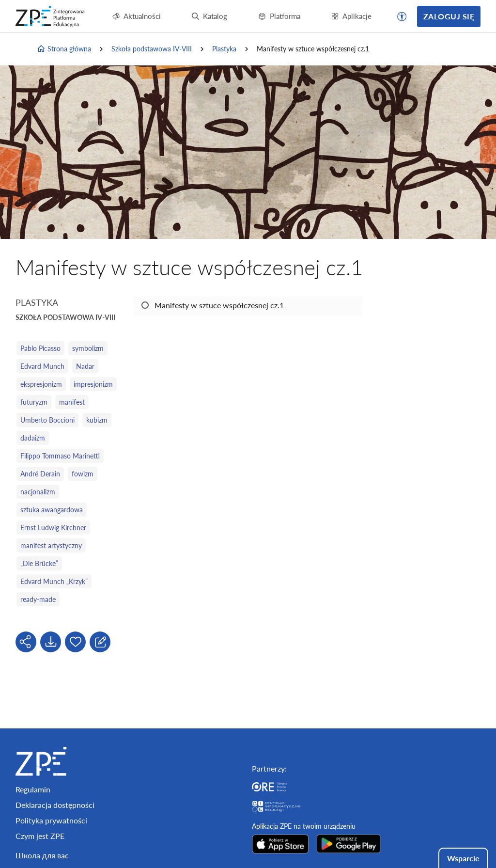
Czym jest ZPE (40, 836)
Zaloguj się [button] (449, 16)
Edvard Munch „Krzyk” (54, 581)
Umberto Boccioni (47, 420)
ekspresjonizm (41, 384)
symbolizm (88, 348)
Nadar (85, 366)
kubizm (97, 420)
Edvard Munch (42, 366)
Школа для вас (42, 855)
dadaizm (33, 438)
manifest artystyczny (51, 545)
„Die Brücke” (39, 563)
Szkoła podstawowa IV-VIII (152, 49)
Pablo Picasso (40, 348)
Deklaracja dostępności (55, 805)
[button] (402, 16)
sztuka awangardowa (52, 510)
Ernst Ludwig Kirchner (53, 528)
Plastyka (224, 49)
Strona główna (64, 49)
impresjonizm (93, 384)
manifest (72, 402)
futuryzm (34, 402)
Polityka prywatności (51, 820)
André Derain (40, 474)
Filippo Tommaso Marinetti (60, 456)
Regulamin (33, 789)
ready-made (38, 599)
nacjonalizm (38, 492)
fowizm (83, 474)
